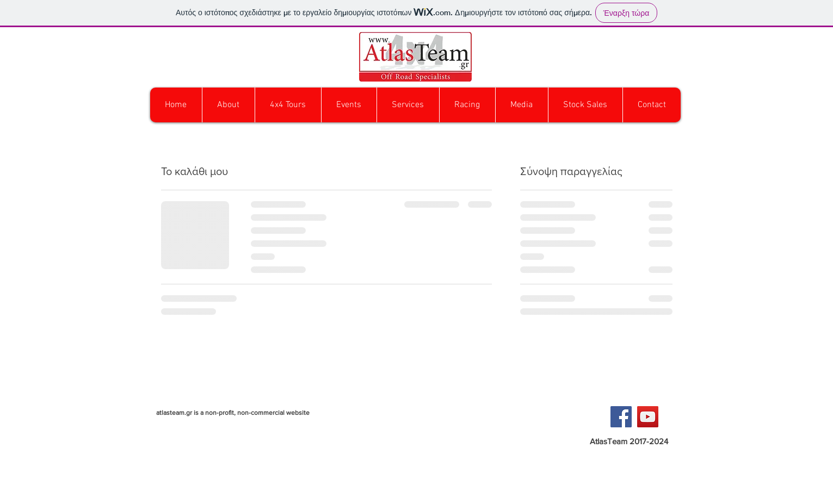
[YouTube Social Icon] (648, 417)
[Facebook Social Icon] (621, 417)
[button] (288, 105)
